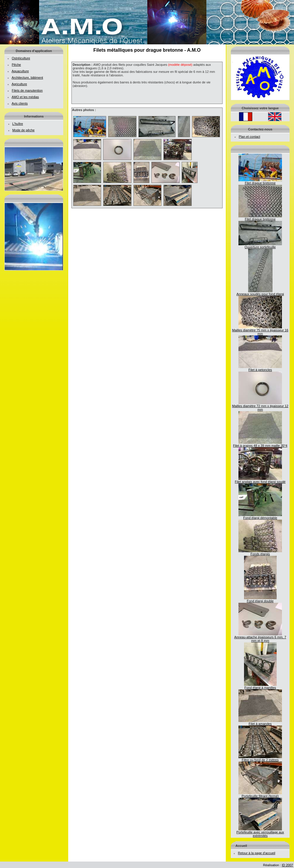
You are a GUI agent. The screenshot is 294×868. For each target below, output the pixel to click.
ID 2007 (287, 865)
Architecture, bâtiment (27, 78)
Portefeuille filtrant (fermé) (260, 795)
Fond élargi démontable (260, 516)
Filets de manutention (27, 90)
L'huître (18, 124)
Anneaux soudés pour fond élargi (260, 293)
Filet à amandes (260, 722)
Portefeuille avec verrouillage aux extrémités (260, 832)
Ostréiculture (21, 58)
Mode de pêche (24, 130)
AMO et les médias (25, 97)
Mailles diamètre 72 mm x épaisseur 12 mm (260, 406)
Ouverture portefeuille (260, 246)
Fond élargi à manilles (260, 686)
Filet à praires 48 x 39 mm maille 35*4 (260, 444)
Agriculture (19, 84)
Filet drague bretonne (260, 182)
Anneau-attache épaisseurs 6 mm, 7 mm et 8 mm (260, 637)
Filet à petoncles (260, 368)
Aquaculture (20, 71)
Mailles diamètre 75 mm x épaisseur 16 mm (260, 330)
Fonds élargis (260, 553)
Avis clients (20, 103)
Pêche (16, 65)
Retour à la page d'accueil (257, 853)
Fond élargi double (260, 600)
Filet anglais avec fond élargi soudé (260, 480)
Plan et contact (249, 137)
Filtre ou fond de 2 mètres (260, 758)
